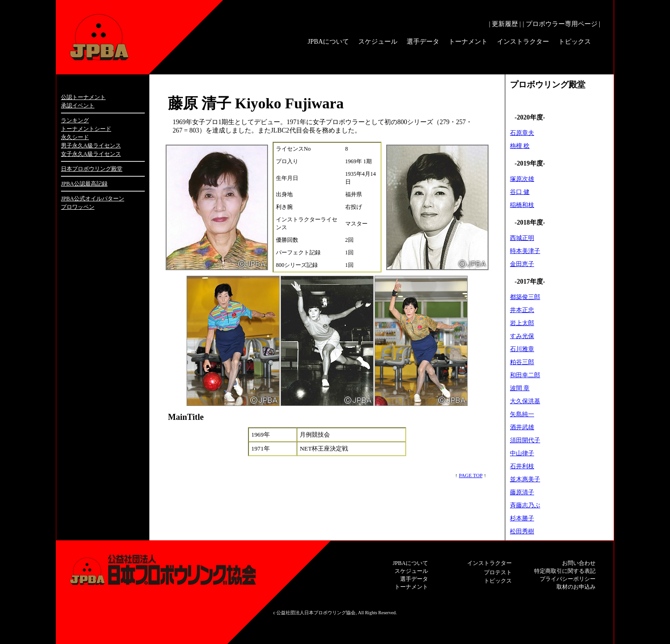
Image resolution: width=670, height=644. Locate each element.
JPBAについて (328, 42)
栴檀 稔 (520, 146)
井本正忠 (522, 310)
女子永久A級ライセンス (91, 154)
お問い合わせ (579, 563)
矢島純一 (522, 414)
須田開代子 (525, 440)
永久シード (75, 137)
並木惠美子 (525, 479)
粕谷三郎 (522, 362)
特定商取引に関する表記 (565, 571)
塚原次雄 (522, 179)
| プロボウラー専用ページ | (561, 24)
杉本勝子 (522, 518)
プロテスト (498, 572)
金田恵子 (522, 264)
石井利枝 (522, 466)
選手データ (423, 42)
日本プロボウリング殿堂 (92, 169)
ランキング (75, 120)
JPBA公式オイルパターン (93, 199)
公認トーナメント (83, 97)
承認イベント (78, 106)
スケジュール (378, 42)
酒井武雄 (522, 427)
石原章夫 (522, 133)
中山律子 (522, 453)
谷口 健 (520, 192)
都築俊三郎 (525, 297)
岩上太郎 (522, 323)
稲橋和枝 (522, 205)
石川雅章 (522, 349)
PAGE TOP (470, 475)
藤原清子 (522, 492)
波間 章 (520, 388)
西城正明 (522, 238)
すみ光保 (522, 336)
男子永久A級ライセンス (91, 146)
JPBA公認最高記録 (84, 184)
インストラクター (523, 42)
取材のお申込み (576, 587)
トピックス (575, 42)
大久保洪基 (525, 401)
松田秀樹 (522, 531)
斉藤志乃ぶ (525, 505)
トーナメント (468, 42)
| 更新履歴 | (505, 24)
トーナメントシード (86, 129)
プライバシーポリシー (568, 579)
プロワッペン (78, 207)
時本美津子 (525, 251)
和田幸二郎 (525, 375)
